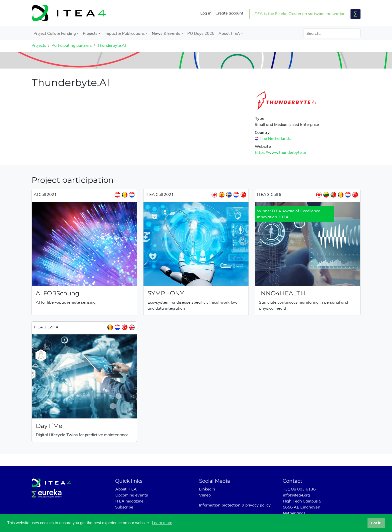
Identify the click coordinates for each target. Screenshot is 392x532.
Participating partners (72, 45)
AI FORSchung (57, 293)
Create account (229, 13)
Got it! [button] (376, 523)
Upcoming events (132, 495)
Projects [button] (90, 33)
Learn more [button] (162, 523)
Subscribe (124, 507)
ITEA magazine (129, 501)
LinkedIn (207, 489)
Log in (206, 13)
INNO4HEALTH (282, 293)
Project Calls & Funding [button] (55, 33)
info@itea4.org (296, 495)
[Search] (332, 33)
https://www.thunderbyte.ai (280, 152)
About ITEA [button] (229, 33)
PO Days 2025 (201, 33)
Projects (39, 45)
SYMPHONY (166, 293)
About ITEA (126, 489)
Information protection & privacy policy (235, 505)
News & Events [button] (166, 33)
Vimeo (205, 495)
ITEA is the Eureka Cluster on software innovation (299, 14)
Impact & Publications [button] (125, 33)
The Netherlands (275, 138)
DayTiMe (49, 426)
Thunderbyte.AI (111, 45)
